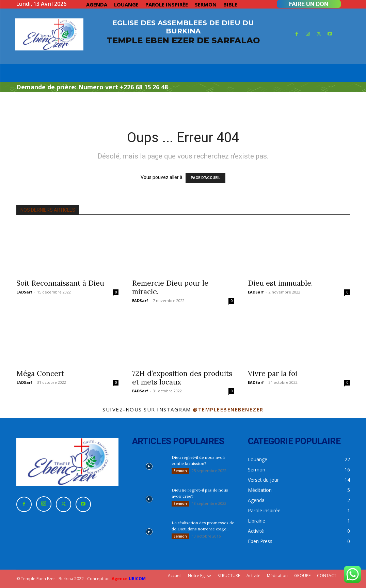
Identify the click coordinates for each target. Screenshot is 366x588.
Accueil (175, 576)
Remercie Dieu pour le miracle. (170, 287)
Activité (253, 576)
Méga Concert (40, 373)
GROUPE (302, 576)
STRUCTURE (229, 576)
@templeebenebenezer (228, 409)
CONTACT (327, 576)
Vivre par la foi (273, 373)
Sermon (180, 471)
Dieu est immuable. (280, 283)
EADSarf (24, 292)
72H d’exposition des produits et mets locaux (182, 378)
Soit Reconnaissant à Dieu (60, 283)
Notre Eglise (200, 576)
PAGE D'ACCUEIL (205, 178)
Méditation (277, 576)
